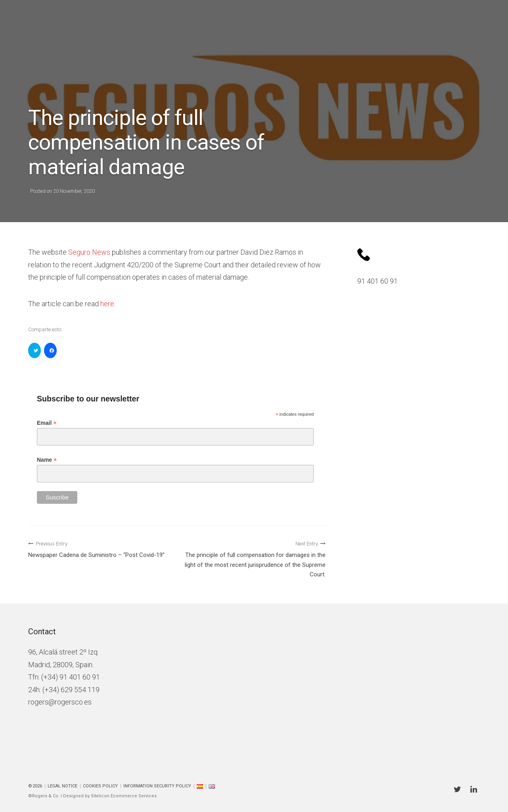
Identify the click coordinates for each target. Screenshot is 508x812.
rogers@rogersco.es (60, 702)
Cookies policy (100, 786)
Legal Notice (62, 786)
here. (108, 304)
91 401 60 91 (378, 281)
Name (47, 460)
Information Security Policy (157, 786)
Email (47, 423)
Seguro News (89, 252)
